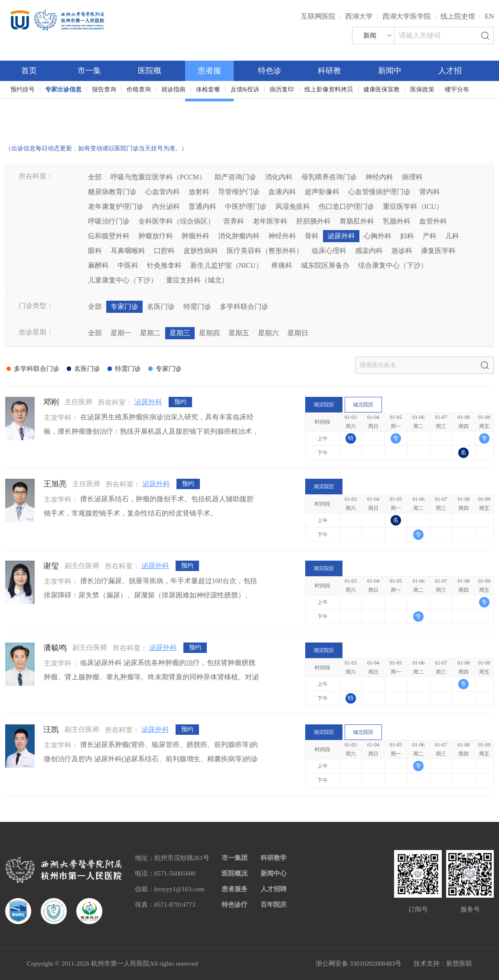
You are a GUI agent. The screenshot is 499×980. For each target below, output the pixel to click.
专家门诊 (124, 307)
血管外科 (433, 221)
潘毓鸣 (55, 648)
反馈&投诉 (245, 89)
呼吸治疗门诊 (109, 221)
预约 (180, 402)
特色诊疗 (235, 905)
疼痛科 (282, 265)
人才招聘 (274, 889)
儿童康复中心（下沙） (123, 280)
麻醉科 (98, 265)
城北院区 (363, 405)
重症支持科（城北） (197, 280)
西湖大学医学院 (407, 16)
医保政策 (422, 89)
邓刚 (51, 402)
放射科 (199, 192)
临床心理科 (329, 251)
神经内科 (379, 177)
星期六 (268, 333)
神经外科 (282, 236)
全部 (95, 177)
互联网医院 (318, 16)
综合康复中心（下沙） (393, 265)
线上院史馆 (458, 16)
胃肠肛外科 (357, 221)
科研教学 (274, 858)
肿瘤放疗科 (156, 236)
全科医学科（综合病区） (176, 221)
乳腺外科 (397, 221)
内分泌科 (166, 206)
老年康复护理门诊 (116, 206)
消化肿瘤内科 (239, 236)
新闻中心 (274, 873)
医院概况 (235, 873)
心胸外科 (378, 236)
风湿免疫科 (293, 206)
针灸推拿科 (164, 265)
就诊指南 (173, 89)
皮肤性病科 (201, 251)
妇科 (407, 236)
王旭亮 (55, 484)
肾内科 (430, 192)
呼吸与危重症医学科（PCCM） (158, 177)
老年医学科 (270, 221)
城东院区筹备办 (325, 265)
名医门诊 (161, 307)
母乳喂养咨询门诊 (329, 177)
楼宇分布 (457, 89)
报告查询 (104, 89)
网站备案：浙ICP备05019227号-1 (257, 964)
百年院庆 (35, 122)
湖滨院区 (324, 405)
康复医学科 (438, 251)
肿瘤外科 (196, 236)
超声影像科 (322, 192)
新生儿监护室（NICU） (227, 265)
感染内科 (369, 251)
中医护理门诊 (246, 206)
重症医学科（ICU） (413, 206)
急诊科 (402, 251)
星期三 (180, 333)
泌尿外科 (341, 236)
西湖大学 (359, 16)
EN (489, 16)
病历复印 (282, 89)
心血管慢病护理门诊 (379, 192)
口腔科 (164, 251)
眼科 (95, 251)
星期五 (239, 333)
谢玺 (51, 566)
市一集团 (235, 858)
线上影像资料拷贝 (329, 89)
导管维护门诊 (239, 192)
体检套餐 (208, 89)
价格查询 (139, 89)
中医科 (128, 265)
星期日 (298, 333)
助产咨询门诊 (235, 177)
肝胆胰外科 (313, 221)
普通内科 (202, 206)
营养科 (234, 221)
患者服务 (235, 889)
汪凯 (51, 730)
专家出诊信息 (63, 89)
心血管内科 (163, 192)
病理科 (412, 177)
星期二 (150, 333)
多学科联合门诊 (244, 307)
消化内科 (279, 177)
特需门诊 (197, 307)
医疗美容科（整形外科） (265, 251)
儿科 (452, 236)
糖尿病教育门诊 (112, 192)
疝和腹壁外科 (109, 236)
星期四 (209, 333)
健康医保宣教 (382, 89)
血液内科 (282, 192)
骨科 (312, 236)
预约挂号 (23, 89)
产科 (430, 236)
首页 (29, 71)
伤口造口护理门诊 (346, 206)
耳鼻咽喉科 (128, 251)
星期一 (121, 333)
